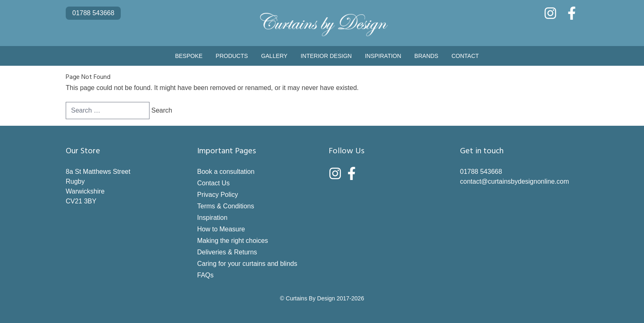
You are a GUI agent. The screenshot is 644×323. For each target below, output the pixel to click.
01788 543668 (93, 13)
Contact (465, 56)
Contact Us (213, 183)
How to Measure (221, 229)
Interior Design (326, 56)
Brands (426, 56)
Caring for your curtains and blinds (247, 264)
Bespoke (189, 56)
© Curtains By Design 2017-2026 (322, 298)
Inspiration (383, 56)
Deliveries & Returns (227, 252)
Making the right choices (233, 241)
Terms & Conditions (226, 206)
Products (232, 56)
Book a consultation (226, 172)
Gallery (274, 56)
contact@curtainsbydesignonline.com (514, 181)
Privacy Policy (218, 195)
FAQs (205, 275)
